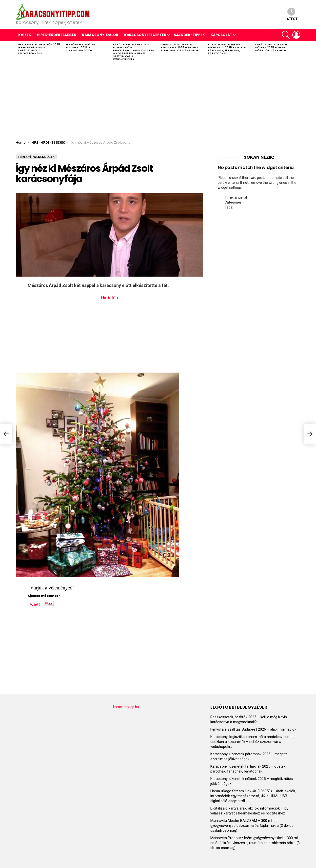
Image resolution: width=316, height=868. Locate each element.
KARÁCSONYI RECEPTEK (145, 35)
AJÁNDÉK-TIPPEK (189, 35)
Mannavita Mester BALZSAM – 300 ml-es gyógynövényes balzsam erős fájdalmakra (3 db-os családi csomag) (252, 826)
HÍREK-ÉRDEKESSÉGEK (57, 35)
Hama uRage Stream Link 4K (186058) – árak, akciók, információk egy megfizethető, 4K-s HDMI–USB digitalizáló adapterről (253, 796)
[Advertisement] (158, 101)
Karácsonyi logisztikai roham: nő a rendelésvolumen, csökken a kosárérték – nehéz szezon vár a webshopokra (134, 52)
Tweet (34, 604)
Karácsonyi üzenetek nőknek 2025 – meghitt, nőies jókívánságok (273, 47)
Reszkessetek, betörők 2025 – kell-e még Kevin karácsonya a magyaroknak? (39, 49)
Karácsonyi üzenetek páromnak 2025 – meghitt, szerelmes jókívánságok (180, 47)
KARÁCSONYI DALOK (100, 35)
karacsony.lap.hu (126, 707)
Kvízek (25, 35)
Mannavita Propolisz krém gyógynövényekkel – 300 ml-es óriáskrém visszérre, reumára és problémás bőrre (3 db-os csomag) (255, 843)
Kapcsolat (221, 35)
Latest (291, 14)
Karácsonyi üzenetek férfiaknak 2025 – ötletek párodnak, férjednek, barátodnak (227, 49)
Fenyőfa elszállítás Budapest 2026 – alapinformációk (81, 47)
